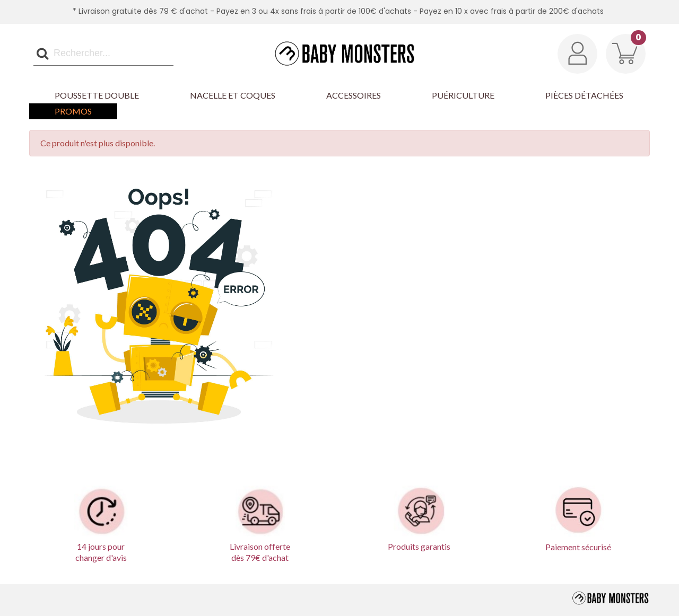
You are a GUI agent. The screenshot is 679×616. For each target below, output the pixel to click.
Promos (73, 111)
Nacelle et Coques (233, 95)
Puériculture (463, 95)
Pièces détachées (584, 95)
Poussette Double (97, 95)
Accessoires (354, 95)
